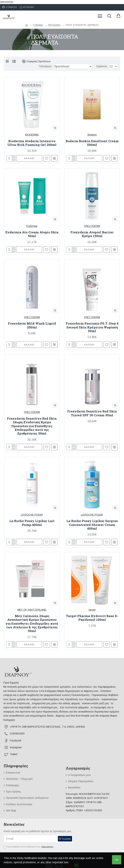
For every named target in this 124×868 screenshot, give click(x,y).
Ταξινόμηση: (45, 66)
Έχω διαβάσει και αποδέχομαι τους (29, 847)
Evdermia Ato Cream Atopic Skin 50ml (32, 234)
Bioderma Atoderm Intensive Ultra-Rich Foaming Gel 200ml (32, 143)
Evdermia (32, 226)
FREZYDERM (92, 226)
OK (117, 860)
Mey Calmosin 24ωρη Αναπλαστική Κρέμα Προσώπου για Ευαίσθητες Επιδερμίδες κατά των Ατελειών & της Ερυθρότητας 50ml (32, 624)
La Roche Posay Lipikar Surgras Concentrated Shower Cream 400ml (92, 525)
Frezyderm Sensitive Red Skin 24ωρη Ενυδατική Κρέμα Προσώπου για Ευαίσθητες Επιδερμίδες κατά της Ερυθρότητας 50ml (32, 426)
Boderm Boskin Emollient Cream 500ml (92, 143)
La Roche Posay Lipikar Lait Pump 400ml (32, 523)
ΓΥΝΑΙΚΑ (38, 25)
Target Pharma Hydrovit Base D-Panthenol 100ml (92, 618)
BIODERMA (32, 135)
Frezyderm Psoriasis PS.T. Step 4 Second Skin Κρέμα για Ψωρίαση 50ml (92, 327)
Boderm (92, 135)
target (92, 610)
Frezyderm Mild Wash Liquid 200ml (32, 325)
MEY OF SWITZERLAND (32, 610)
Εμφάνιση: (102, 66)
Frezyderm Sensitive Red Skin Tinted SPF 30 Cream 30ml (92, 413)
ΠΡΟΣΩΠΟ (54, 25)
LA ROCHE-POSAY (32, 515)
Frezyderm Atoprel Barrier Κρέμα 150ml (92, 234)
